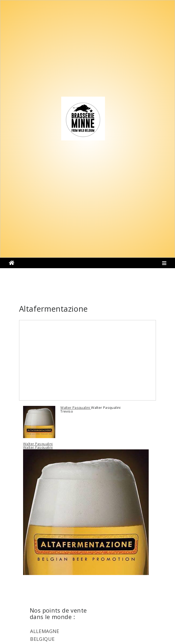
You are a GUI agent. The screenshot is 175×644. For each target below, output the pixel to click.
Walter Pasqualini (76, 407)
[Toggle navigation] (164, 264)
